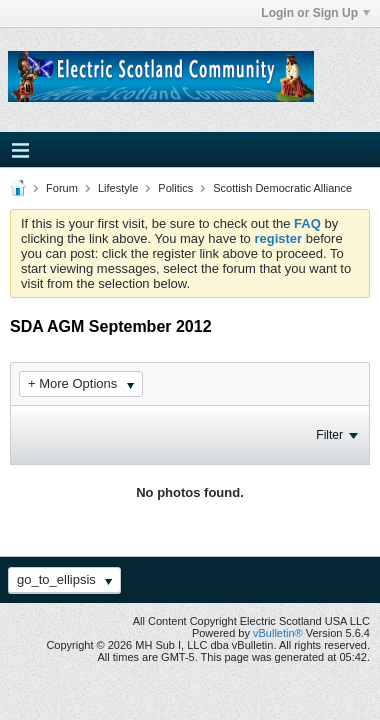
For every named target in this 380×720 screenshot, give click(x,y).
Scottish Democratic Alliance (282, 188)
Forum (62, 188)
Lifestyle (118, 188)
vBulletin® (278, 633)
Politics (175, 188)
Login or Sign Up (315, 13)
